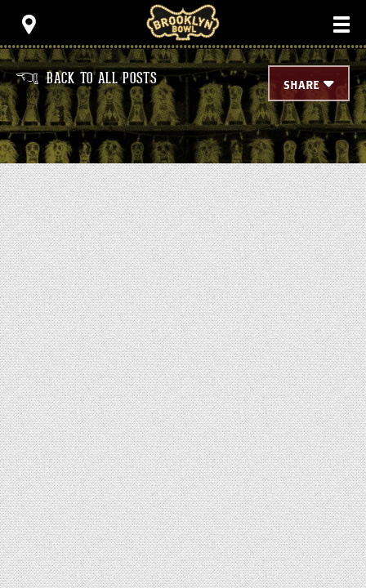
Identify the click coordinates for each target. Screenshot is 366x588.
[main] (183, 216)
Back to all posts (87, 78)
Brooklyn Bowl (183, 22)
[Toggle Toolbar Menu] (29, 24)
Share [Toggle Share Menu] (301, 86)
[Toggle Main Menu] (341, 24)
